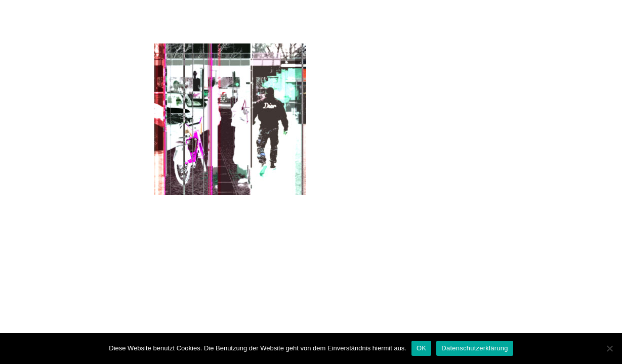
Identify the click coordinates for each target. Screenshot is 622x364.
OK (421, 348)
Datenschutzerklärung (474, 348)
